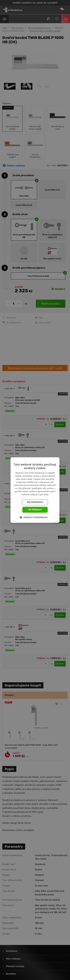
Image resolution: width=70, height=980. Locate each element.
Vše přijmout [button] (35, 510)
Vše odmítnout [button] (35, 502)
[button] (35, 517)
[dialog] (35, 490)
